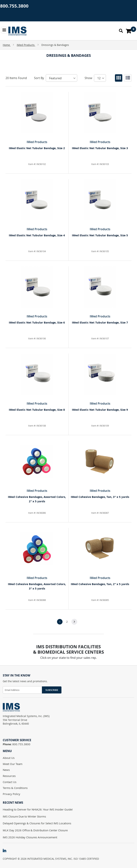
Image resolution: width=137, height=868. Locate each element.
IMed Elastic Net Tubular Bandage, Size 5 (100, 235)
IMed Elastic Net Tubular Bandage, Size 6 (37, 322)
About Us (9, 758)
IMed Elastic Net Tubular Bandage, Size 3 (100, 148)
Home (7, 45)
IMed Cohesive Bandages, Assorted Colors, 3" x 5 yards (37, 586)
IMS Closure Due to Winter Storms (24, 816)
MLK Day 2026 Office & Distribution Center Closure (35, 830)
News (6, 770)
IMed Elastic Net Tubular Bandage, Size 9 (100, 410)
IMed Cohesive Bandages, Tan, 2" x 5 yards (100, 584)
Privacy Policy (11, 794)
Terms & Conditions (15, 788)
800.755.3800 (14, 6)
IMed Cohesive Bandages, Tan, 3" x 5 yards (100, 497)
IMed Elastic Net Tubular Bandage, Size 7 (100, 322)
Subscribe (52, 690)
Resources (9, 776)
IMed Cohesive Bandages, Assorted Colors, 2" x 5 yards (37, 499)
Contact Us (10, 782)
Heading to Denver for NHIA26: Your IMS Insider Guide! (38, 809)
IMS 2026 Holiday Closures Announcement (30, 837)
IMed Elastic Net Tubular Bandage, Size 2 (37, 148)
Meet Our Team (13, 764)
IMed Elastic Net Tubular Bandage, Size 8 (37, 410)
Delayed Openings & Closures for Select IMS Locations (37, 823)
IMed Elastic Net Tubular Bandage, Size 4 (37, 235)
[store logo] (17, 31)
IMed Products (26, 45)
